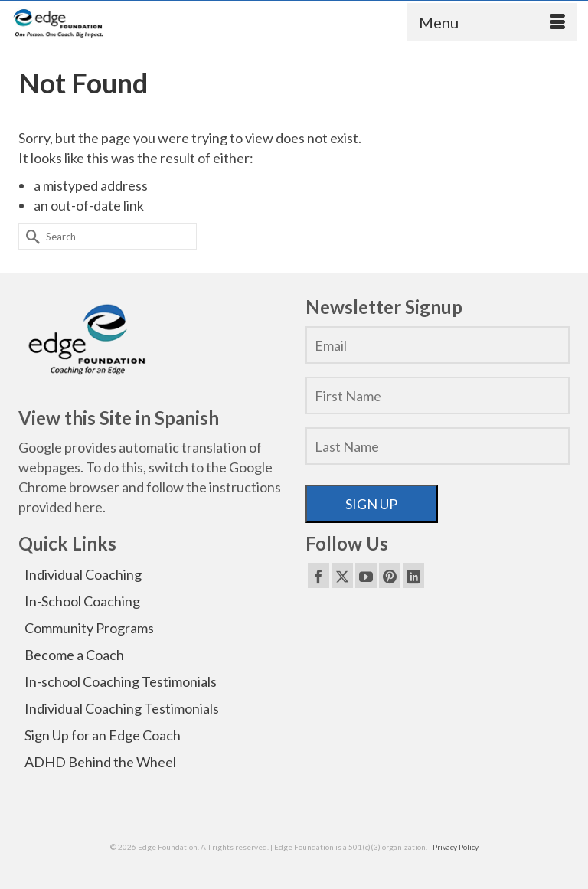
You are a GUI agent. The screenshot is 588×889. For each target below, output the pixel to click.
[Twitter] (342, 575)
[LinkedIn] (413, 575)
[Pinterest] (390, 575)
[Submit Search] (30, 236)
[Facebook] (318, 575)
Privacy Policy (456, 847)
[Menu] (492, 22)
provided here (60, 507)
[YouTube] (366, 575)
